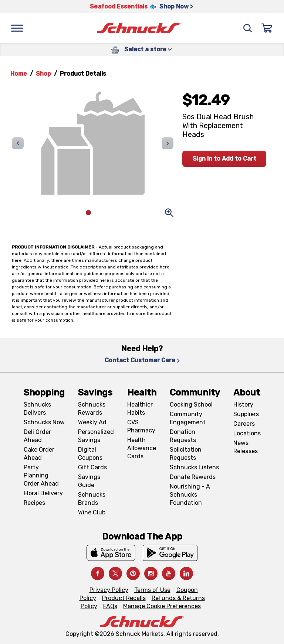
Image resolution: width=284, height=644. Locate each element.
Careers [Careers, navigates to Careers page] (244, 424)
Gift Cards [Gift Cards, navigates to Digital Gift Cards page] (92, 467)
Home (19, 74)
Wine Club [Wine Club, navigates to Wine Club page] (92, 512)
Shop (43, 74)
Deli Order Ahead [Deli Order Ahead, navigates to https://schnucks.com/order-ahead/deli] (37, 436)
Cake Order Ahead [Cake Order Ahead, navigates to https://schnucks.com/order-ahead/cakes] (39, 454)
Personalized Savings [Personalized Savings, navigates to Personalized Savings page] (96, 436)
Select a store (148, 49)
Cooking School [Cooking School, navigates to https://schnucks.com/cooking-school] (191, 405)
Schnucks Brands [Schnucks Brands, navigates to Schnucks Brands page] (92, 499)
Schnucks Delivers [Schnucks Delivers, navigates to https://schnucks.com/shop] (37, 409)
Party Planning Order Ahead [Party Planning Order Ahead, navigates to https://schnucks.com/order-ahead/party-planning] (41, 475)
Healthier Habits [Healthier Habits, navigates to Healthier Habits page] (140, 409)
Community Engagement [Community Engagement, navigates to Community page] (188, 418)
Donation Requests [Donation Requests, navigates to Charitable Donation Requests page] (183, 436)
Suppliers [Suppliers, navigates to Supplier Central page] (246, 414)
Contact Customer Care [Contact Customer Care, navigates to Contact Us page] (142, 360)
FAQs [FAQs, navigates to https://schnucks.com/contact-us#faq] (110, 606)
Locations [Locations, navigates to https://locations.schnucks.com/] (247, 433)
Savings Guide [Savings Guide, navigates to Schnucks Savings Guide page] (89, 481)
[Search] (248, 28)
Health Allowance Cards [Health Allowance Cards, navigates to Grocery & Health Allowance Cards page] (142, 448)
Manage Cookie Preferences (162, 606)
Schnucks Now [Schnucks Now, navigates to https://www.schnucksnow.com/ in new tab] (44, 422)
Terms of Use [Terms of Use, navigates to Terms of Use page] (152, 590)
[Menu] (17, 28)
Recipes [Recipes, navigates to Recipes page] (34, 503)
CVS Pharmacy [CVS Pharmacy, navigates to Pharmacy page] (141, 426)
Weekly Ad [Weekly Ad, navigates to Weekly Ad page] (92, 422)
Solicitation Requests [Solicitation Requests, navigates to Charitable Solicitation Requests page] (186, 454)
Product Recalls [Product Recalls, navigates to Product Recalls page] (124, 598)
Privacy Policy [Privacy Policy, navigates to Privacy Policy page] (109, 590)
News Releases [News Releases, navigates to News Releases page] (246, 447)
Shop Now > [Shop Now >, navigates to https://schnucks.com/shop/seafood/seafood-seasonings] (176, 6)
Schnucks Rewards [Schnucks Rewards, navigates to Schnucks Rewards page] (92, 409)
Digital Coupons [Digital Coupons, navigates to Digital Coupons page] (90, 454)
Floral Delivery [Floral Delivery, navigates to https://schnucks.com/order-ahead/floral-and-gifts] (43, 493)
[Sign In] (267, 28)
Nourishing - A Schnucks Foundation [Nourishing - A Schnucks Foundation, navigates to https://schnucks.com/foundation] (190, 495)
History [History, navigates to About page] (243, 405)
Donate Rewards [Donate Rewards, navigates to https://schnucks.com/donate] (193, 477)
